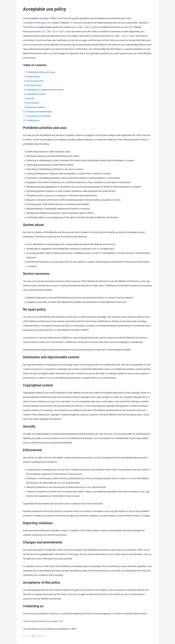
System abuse (33, 77)
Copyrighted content (36, 94)
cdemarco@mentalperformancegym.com (43, 621)
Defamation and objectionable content (45, 90)
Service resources (35, 81)
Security (30, 98)
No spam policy (34, 85)
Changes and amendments (39, 112)
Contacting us (33, 120)
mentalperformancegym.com (37, 23)
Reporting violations (36, 107)
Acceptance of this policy (38, 116)
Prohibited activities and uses (41, 72)
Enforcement (33, 103)
